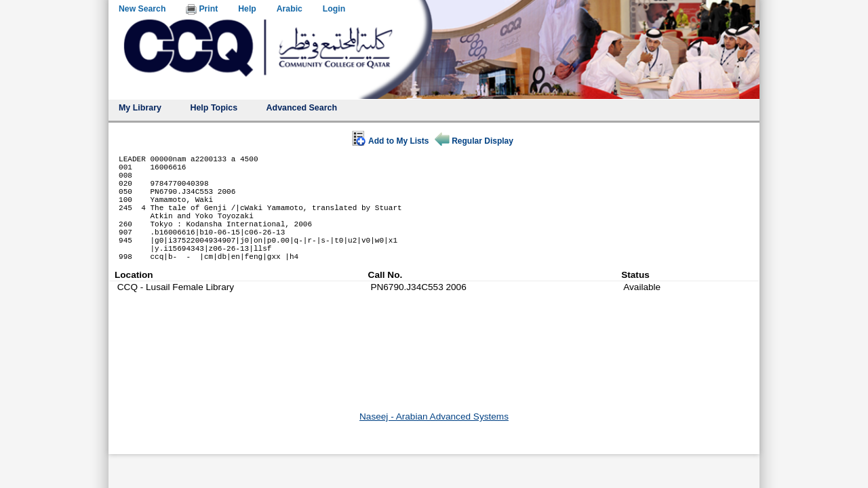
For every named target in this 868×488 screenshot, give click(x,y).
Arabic (290, 9)
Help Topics (214, 108)
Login (334, 9)
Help (247, 9)
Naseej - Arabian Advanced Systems (434, 416)
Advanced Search (302, 108)
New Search (142, 9)
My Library (140, 108)
